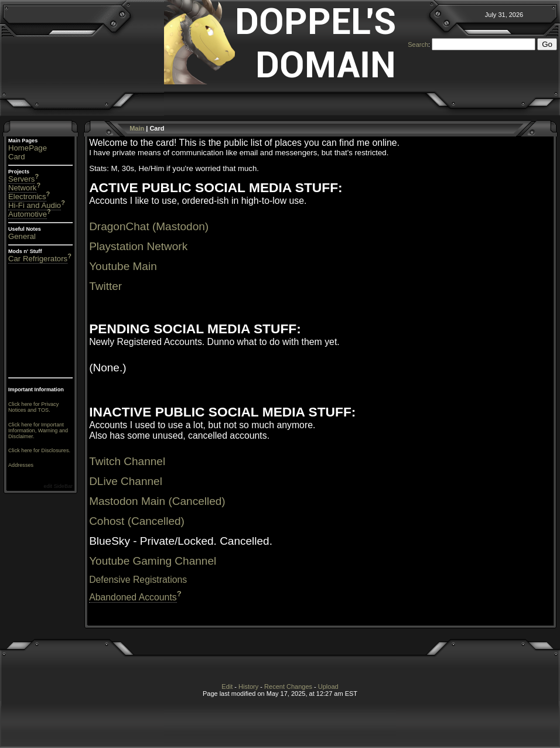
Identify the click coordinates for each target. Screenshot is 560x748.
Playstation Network (138, 246)
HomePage (28, 148)
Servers (21, 179)
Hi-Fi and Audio (35, 205)
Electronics (27, 197)
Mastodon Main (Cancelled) (157, 501)
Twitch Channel (127, 461)
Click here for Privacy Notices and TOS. (33, 407)
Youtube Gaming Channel (153, 561)
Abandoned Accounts (133, 597)
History (248, 686)
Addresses (21, 465)
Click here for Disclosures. (39, 450)
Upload (328, 686)
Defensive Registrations (138, 580)
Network (22, 188)
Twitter (105, 286)
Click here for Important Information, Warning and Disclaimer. (38, 431)
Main (137, 128)
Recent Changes (288, 686)
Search (418, 45)
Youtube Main (123, 266)
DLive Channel (126, 481)
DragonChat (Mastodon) (149, 226)
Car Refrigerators (38, 259)
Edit (227, 686)
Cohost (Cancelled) (137, 521)
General (22, 236)
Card (17, 157)
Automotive (28, 214)
